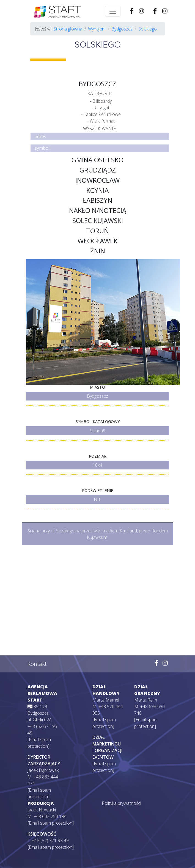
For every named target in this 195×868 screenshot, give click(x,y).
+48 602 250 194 (50, 816)
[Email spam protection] (51, 823)
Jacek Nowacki (42, 810)
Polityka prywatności (121, 803)
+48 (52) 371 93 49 (50, 841)
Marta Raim (146, 700)
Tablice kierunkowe (102, 114)
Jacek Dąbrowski (43, 770)
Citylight (102, 108)
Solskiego (148, 29)
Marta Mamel (106, 700)
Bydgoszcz (122, 29)
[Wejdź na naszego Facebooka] (155, 11)
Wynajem (97, 29)
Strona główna (68, 29)
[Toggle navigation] (113, 11)
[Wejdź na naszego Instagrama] (165, 11)
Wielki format (102, 121)
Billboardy (102, 101)
